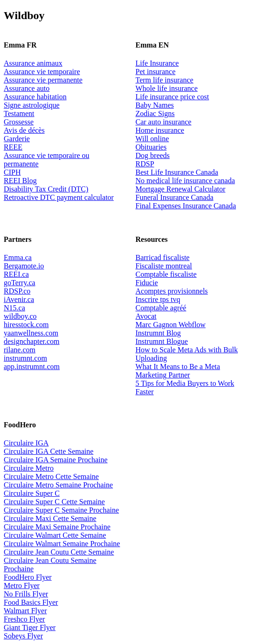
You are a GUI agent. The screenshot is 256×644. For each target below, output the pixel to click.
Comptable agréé (161, 308)
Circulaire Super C (32, 493)
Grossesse (19, 122)
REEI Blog (20, 181)
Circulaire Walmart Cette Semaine (55, 535)
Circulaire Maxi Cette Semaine (50, 518)
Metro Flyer (22, 586)
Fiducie (147, 283)
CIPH (12, 172)
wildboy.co (20, 316)
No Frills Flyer (26, 594)
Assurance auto (27, 88)
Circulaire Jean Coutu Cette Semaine (59, 552)
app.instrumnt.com (32, 367)
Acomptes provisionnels (172, 291)
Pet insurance (156, 72)
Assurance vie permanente (43, 80)
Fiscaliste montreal (164, 266)
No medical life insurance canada (185, 181)
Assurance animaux (33, 63)
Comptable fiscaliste (166, 274)
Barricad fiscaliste (163, 257)
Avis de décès (24, 130)
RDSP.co (17, 291)
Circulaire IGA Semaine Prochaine (56, 460)
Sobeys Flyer (23, 636)
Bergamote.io (24, 266)
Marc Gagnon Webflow (171, 325)
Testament (19, 113)
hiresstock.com (26, 325)
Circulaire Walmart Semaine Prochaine (62, 544)
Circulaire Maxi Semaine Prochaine (57, 527)
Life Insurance (157, 63)
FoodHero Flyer (28, 577)
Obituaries (151, 147)
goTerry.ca (20, 283)
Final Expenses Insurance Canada (186, 206)
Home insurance (160, 130)
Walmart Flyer (25, 611)
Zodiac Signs (155, 113)
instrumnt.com (25, 358)
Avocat (146, 316)
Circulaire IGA (26, 443)
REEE (13, 147)
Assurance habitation (35, 97)
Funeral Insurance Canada (175, 197)
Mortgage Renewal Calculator (181, 189)
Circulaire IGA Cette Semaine (48, 451)
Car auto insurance (164, 122)
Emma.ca (18, 257)
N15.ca (14, 308)
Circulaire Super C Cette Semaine (54, 502)
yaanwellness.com (31, 333)
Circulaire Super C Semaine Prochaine (61, 510)
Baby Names (155, 105)
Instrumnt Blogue (162, 341)
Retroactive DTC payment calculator (59, 197)
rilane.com (20, 350)
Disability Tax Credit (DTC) (46, 189)
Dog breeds (153, 155)
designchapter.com (32, 341)
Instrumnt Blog (158, 333)
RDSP (145, 164)
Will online (152, 139)
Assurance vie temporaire (42, 72)
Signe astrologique (32, 105)
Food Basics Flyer (31, 602)
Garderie (17, 139)
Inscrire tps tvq (158, 299)
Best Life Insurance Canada (177, 172)
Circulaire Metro (29, 468)
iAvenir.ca (19, 299)
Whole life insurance (167, 88)
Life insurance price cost (173, 97)
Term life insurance (165, 80)
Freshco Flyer (24, 619)
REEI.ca (16, 274)
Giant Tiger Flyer (30, 627)
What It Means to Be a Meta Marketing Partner (178, 371)
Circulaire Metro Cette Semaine (51, 476)
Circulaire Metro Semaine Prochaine (58, 485)
